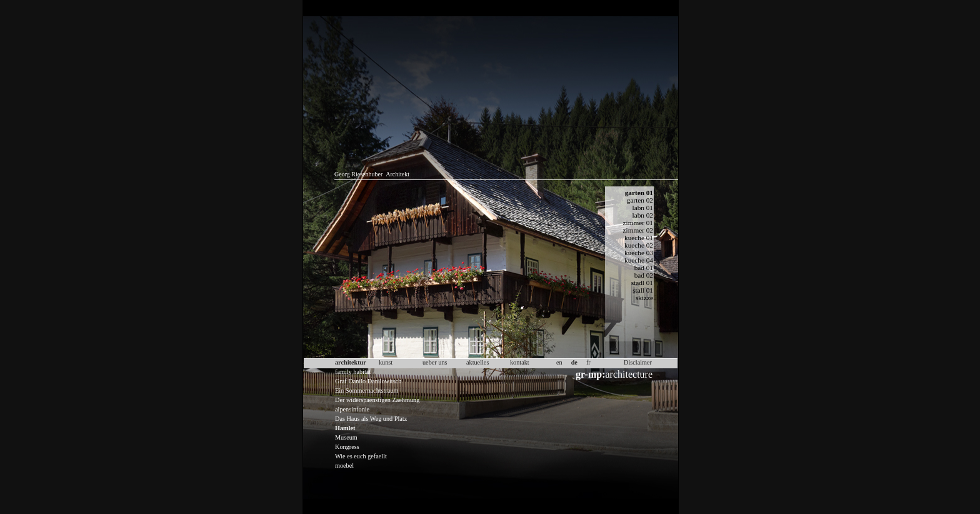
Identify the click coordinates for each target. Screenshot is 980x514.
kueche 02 (639, 245)
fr (588, 362)
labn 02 (643, 215)
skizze (644, 298)
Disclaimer (638, 362)
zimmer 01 (638, 223)
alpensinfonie (352, 409)
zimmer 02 (638, 230)
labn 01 (643, 208)
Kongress (347, 447)
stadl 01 (642, 283)
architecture (614, 374)
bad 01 (644, 268)
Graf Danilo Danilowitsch (368, 381)
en (559, 362)
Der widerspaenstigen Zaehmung (377, 400)
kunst (386, 362)
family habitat (353, 372)
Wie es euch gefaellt (361, 456)
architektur (351, 362)
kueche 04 (639, 260)
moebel (344, 466)
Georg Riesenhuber (358, 174)
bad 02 (644, 275)
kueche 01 (639, 238)
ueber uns (435, 362)
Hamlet (345, 428)
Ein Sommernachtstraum (367, 391)
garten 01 (639, 193)
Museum (346, 437)
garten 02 (640, 200)
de (574, 362)
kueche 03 (639, 253)
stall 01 (643, 290)
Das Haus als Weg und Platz (371, 419)
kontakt (520, 362)
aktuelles (477, 362)
